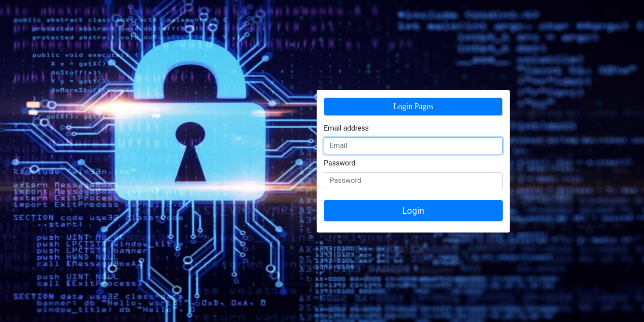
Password (340, 163)
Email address (346, 128)
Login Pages (413, 106)
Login (413, 211)
